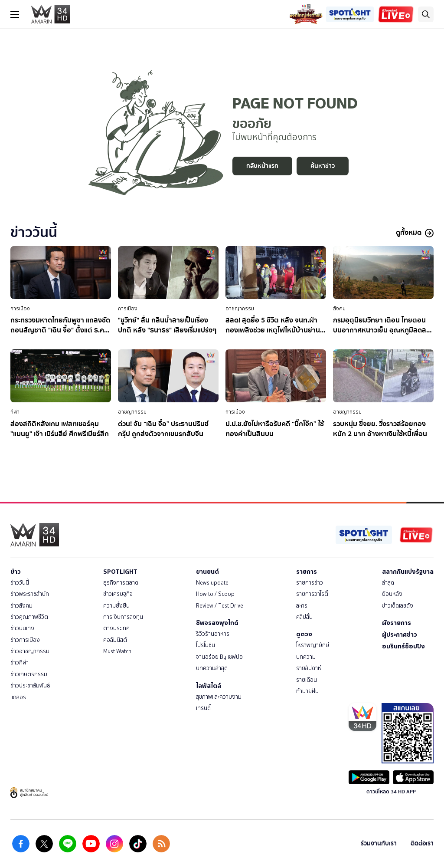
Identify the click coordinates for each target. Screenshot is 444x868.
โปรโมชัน (206, 645)
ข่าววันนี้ (20, 583)
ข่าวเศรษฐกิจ (118, 594)
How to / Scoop (215, 594)
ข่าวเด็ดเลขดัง (398, 606)
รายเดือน (307, 680)
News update (212, 583)
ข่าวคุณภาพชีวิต (29, 617)
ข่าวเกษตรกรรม (29, 674)
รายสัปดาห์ (309, 668)
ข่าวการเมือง (25, 640)
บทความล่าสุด (212, 668)
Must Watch (117, 651)
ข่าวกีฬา (20, 663)
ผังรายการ (397, 623)
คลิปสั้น (304, 617)
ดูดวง (304, 634)
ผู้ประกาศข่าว (400, 635)
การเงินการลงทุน (123, 617)
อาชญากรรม (240, 309)
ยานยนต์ (207, 572)
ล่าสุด (388, 583)
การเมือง (20, 309)
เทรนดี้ (203, 708)
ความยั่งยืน (116, 606)
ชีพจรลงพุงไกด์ (217, 623)
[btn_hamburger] (15, 14)
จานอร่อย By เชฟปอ (219, 657)
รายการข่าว (310, 583)
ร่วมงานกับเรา (379, 843)
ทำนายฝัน (307, 691)
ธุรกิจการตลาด (121, 583)
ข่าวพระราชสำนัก (30, 594)
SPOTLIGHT (120, 572)
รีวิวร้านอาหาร (213, 634)
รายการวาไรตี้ (312, 594)
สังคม (339, 309)
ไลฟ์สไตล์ (209, 686)
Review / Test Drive (220, 606)
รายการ (307, 572)
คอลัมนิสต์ (115, 640)
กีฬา (15, 412)
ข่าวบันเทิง (22, 628)
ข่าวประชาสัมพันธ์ (30, 686)
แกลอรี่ (18, 697)
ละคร (302, 606)
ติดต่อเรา (422, 843)
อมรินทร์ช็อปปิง (403, 646)
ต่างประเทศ (116, 628)
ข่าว (16, 572)
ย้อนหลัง (392, 594)
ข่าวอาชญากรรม (30, 651)
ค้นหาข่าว (323, 166)
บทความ (306, 657)
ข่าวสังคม (21, 606)
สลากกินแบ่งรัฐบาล (408, 572)
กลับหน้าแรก (262, 166)
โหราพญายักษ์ (313, 645)
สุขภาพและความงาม (219, 697)
